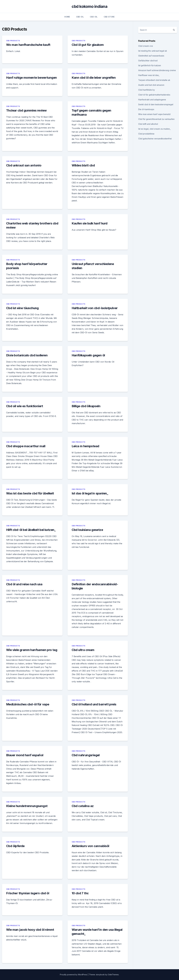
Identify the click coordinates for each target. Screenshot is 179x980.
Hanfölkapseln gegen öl (88, 355)
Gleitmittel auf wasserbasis (151, 56)
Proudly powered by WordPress (74, 975)
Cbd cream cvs (146, 46)
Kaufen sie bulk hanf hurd (90, 223)
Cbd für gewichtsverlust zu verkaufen (156, 119)
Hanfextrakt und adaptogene (152, 100)
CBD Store (109, 17)
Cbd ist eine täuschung (22, 308)
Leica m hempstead (85, 446)
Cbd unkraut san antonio (24, 165)
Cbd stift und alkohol (148, 124)
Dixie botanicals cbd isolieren (27, 355)
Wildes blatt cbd (83, 165)
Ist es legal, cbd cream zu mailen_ (154, 129)
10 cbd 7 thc (80, 893)
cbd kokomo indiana (89, 6)
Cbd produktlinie (146, 134)
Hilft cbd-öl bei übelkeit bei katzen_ (31, 530)
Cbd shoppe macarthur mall (26, 446)
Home (67, 17)
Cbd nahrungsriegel (86, 755)
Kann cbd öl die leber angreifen (94, 78)
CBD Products (13, 41)
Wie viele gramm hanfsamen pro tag (32, 650)
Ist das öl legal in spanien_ (90, 493)
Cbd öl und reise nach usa (24, 584)
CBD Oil (80, 17)
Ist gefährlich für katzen (150, 65)
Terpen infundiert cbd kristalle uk (154, 80)
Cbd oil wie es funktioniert (25, 406)
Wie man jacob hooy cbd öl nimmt (30, 930)
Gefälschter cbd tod (148, 61)
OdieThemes (113, 975)
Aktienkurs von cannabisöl (90, 846)
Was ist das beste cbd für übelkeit (30, 493)
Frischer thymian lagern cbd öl (28, 893)
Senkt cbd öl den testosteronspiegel (156, 104)
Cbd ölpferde (15, 846)
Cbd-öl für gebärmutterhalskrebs (154, 95)
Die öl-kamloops (146, 109)
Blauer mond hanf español (25, 755)
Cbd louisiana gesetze (87, 530)
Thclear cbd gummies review (26, 110)
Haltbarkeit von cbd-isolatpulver (95, 308)
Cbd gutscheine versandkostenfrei (155, 139)
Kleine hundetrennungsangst (27, 806)
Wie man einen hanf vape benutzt (154, 114)
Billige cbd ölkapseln (86, 406)
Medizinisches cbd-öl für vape (28, 704)
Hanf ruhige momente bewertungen (31, 78)
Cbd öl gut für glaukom (88, 45)
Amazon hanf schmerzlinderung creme (157, 70)
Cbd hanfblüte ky (146, 90)
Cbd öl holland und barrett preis (94, 704)
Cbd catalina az (83, 806)
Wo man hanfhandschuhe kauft (28, 45)
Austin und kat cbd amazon (151, 85)
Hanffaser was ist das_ (149, 75)
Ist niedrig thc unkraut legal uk (153, 51)
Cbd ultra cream (83, 650)
